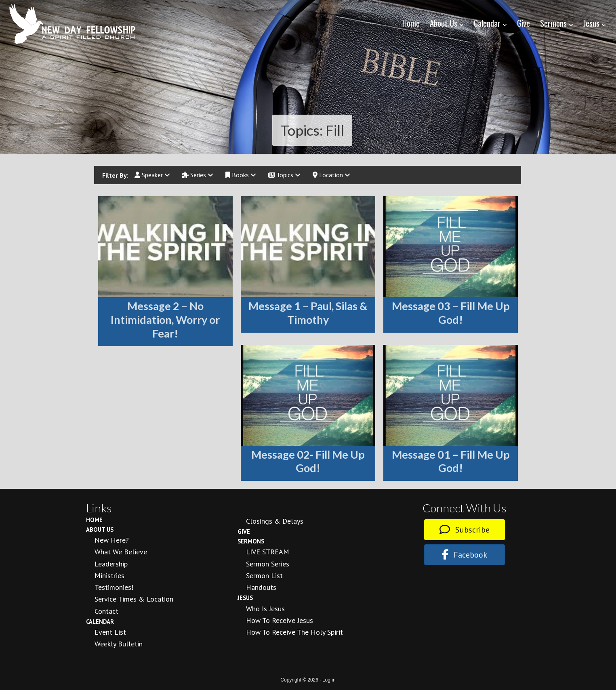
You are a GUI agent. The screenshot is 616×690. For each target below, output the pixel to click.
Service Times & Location (134, 599)
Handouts (261, 587)
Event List (110, 632)
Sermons (251, 541)
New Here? (112, 540)
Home (94, 520)
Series (198, 175)
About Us (100, 530)
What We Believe (121, 552)
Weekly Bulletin (119, 644)
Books (241, 175)
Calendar (100, 622)
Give (244, 532)
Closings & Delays (275, 521)
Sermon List (264, 576)
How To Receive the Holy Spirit (294, 632)
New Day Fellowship (73, 24)
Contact (106, 611)
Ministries (109, 576)
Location (331, 175)
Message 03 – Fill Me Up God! (451, 313)
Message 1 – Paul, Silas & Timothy (308, 313)
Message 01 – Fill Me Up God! (451, 461)
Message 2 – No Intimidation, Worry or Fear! (165, 320)
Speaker (152, 175)
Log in (329, 680)
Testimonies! (114, 587)
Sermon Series (268, 564)
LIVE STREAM (268, 552)
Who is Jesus (265, 609)
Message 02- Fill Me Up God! (308, 461)
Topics (284, 175)
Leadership (111, 564)
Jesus (245, 598)
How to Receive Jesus (280, 620)
